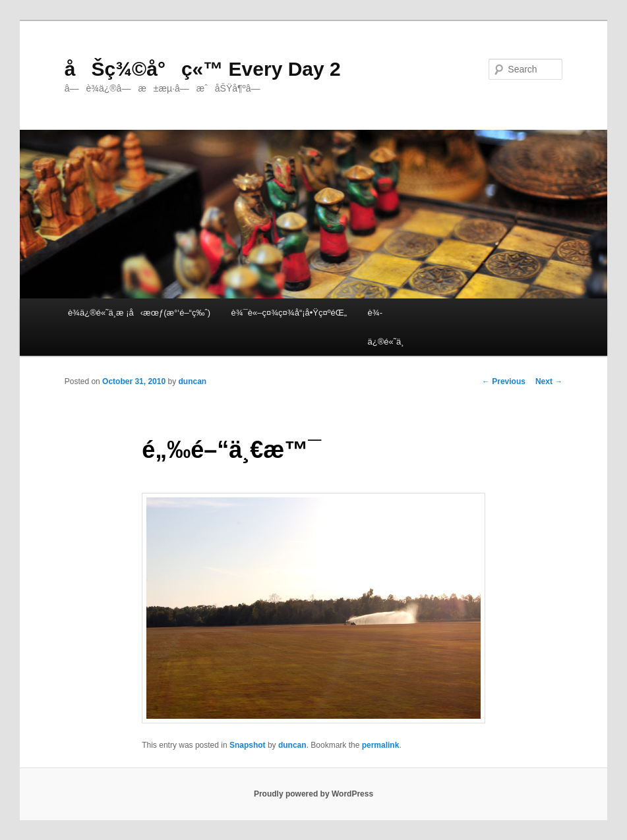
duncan (193, 381)
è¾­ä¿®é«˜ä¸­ (386, 327)
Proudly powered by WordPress (313, 794)
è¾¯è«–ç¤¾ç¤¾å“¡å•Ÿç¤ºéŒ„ (289, 313)
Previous (504, 381)
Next (549, 381)
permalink (381, 745)
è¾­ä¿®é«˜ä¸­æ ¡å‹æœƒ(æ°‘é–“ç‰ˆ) (139, 313)
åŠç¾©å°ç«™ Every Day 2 (203, 69)
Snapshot (248, 745)
